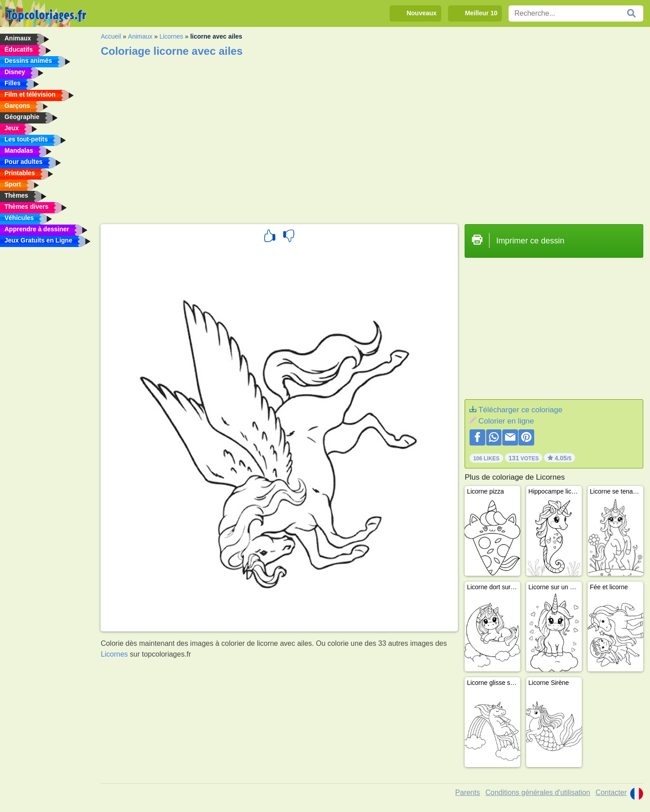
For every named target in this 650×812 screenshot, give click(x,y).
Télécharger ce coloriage (520, 410)
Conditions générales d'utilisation (538, 792)
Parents (468, 792)
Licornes (171, 36)
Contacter (611, 792)
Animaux (140, 36)
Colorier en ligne (506, 421)
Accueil (111, 36)
